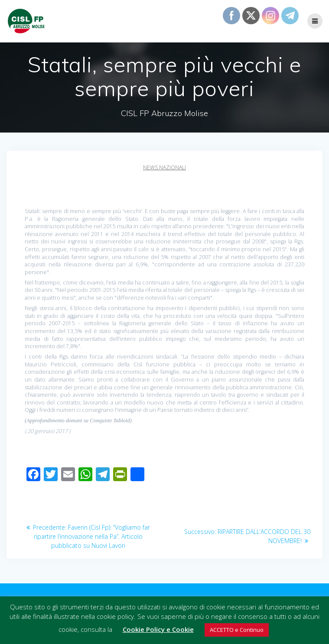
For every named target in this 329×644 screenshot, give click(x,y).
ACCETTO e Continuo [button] (237, 630)
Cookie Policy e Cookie (158, 629)
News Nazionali (164, 167)
